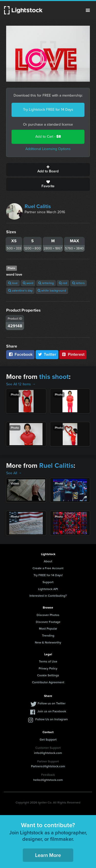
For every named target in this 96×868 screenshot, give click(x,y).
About (48, 561)
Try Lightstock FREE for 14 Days (48, 110)
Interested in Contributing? (48, 596)
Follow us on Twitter (52, 703)
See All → (14, 473)
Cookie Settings (48, 675)
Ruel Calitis (38, 206)
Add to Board (48, 170)
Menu (88, 10)
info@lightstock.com (48, 753)
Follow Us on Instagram (52, 719)
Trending (48, 636)
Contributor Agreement (48, 682)
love (13, 283)
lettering (46, 283)
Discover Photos (48, 615)
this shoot (54, 377)
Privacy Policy (48, 668)
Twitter (47, 354)
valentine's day (20, 291)
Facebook (20, 354)
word (28, 283)
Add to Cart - (48, 137)
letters (78, 283)
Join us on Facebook (52, 711)
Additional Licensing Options (48, 149)
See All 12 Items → (21, 384)
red (63, 283)
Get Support (48, 740)
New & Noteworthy (48, 642)
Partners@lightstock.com (48, 766)
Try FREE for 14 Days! (48, 575)
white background (52, 291)
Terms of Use (48, 661)
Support (48, 582)
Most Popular (48, 629)
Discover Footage (48, 622)
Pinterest (73, 354)
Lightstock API (48, 589)
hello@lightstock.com (48, 780)
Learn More (48, 855)
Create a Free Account (48, 568)
